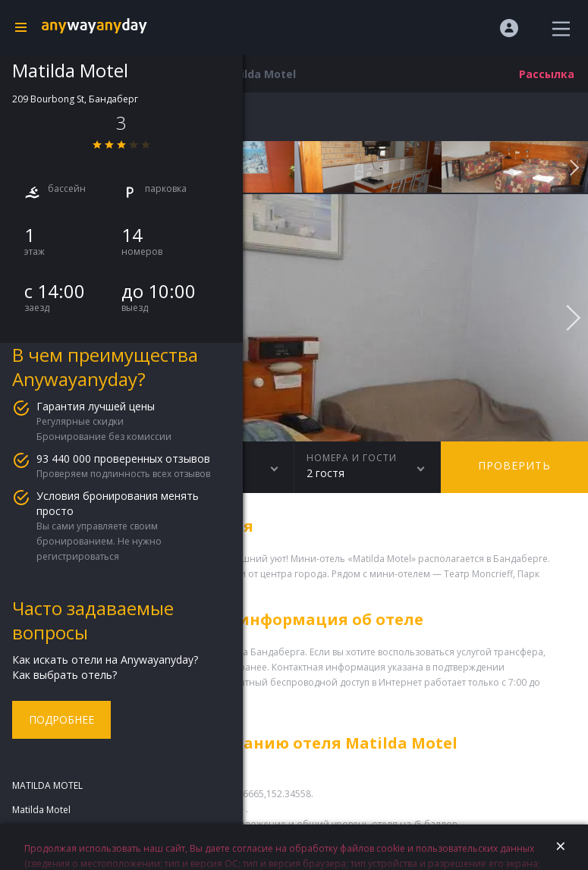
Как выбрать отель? (64, 675)
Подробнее (61, 719)
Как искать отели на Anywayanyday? (105, 660)
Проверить (514, 465)
